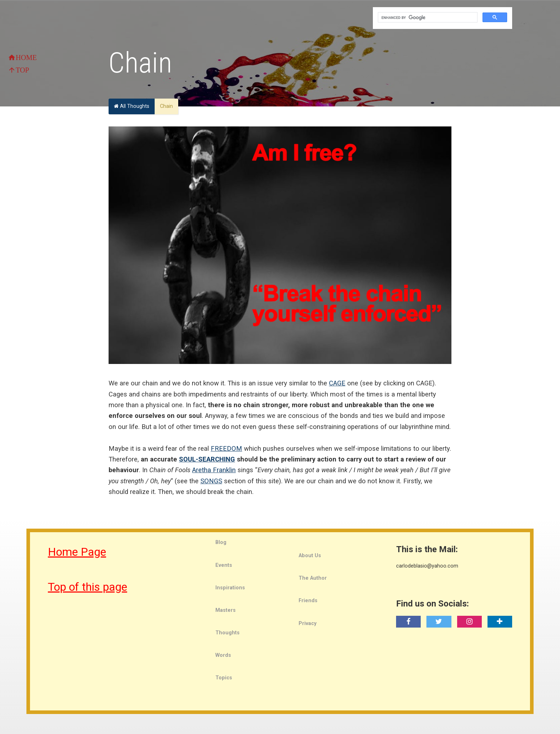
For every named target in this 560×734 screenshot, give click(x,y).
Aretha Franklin (214, 470)
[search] (427, 18)
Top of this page (87, 587)
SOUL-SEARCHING (207, 459)
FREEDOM (226, 448)
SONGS (211, 481)
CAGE (337, 383)
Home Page (77, 552)
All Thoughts (132, 106)
